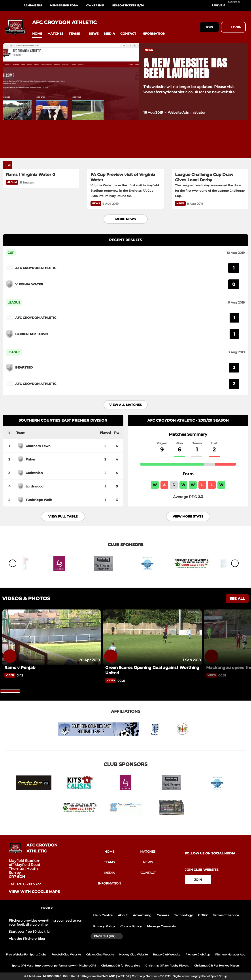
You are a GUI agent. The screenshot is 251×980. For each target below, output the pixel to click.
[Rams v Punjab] (52, 637)
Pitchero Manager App (230, 954)
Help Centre (103, 915)
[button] (37, 34)
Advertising (142, 915)
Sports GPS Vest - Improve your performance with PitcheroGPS (54, 966)
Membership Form (64, 5)
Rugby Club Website (167, 954)
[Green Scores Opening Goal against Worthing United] (152, 637)
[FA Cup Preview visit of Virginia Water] (125, 147)
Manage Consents (161, 926)
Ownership (95, 5)
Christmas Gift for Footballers (121, 966)
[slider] (10, 691)
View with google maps (34, 892)
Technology (183, 915)
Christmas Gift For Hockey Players (217, 966)
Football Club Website (66, 954)
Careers (163, 915)
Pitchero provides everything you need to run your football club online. (46, 923)
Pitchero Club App (198, 954)
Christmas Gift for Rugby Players (167, 966)
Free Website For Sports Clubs (26, 954)
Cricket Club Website (100, 954)
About (123, 915)
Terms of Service (226, 915)
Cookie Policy (131, 926)
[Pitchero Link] (237, 7)
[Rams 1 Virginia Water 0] (41, 147)
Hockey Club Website (133, 954)
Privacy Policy (104, 926)
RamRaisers (33, 5)
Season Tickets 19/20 (128, 5)
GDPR (203, 915)
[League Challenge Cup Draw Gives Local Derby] (210, 147)
